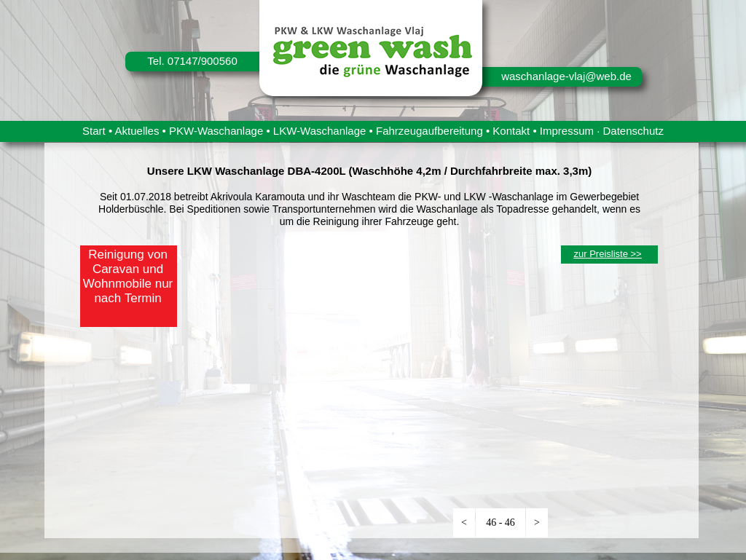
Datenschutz (633, 131)
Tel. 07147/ (174, 61)
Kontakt (511, 131)
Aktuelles (137, 131)
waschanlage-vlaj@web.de (566, 76)
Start (94, 131)
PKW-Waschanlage (216, 131)
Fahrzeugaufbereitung (429, 131)
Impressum (567, 131)
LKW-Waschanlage (320, 131)
